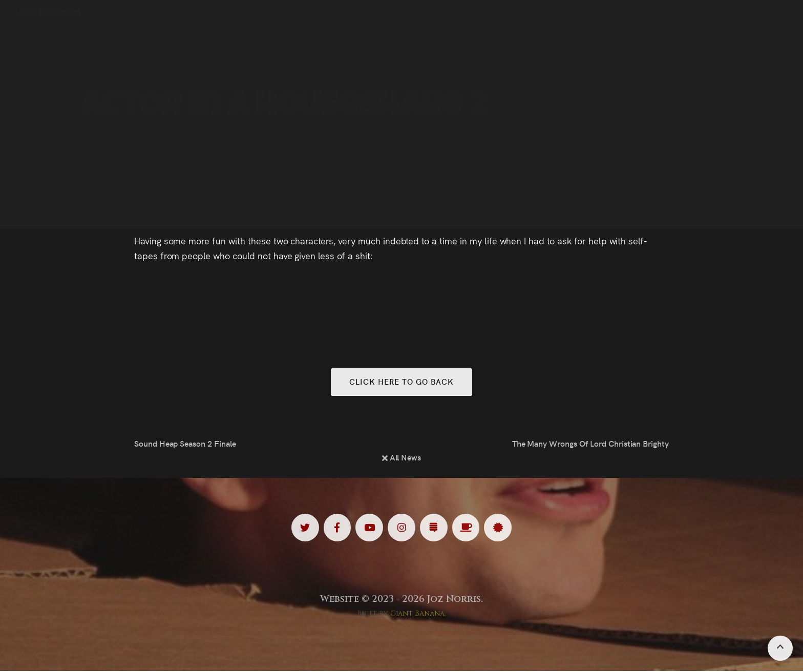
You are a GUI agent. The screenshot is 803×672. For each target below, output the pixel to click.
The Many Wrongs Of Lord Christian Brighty (590, 444)
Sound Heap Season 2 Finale (185, 444)
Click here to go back (401, 382)
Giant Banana (418, 614)
